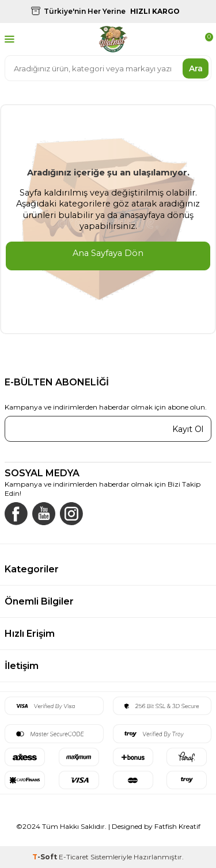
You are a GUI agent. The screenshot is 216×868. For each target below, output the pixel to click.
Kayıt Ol (188, 429)
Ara (196, 68)
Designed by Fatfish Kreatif (156, 826)
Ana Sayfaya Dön (108, 253)
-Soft (46, 857)
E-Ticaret (74, 857)
